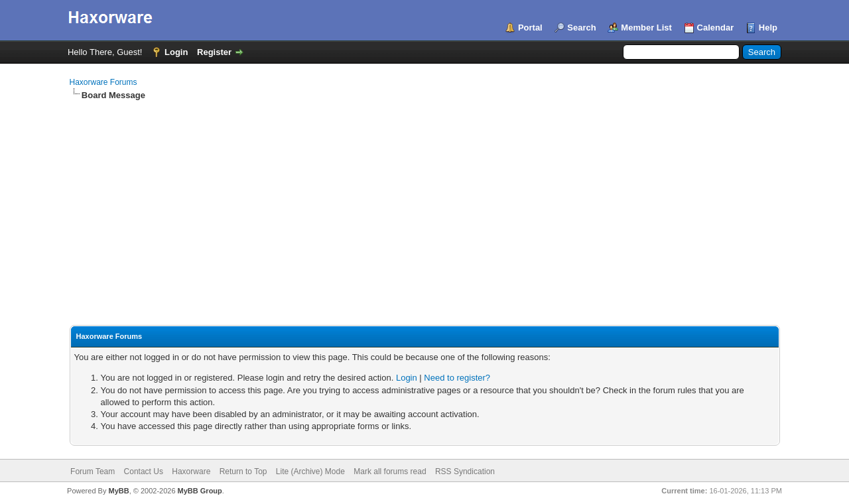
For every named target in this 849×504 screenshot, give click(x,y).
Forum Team (93, 472)
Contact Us (144, 472)
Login (176, 52)
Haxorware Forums (103, 82)
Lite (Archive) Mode (310, 472)
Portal (530, 28)
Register (214, 52)
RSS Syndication (465, 472)
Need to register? (457, 378)
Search (581, 28)
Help (768, 28)
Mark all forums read (390, 472)
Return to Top (243, 472)
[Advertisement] (425, 201)
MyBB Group (200, 491)
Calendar (716, 28)
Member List (646, 28)
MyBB (118, 491)
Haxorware (191, 472)
